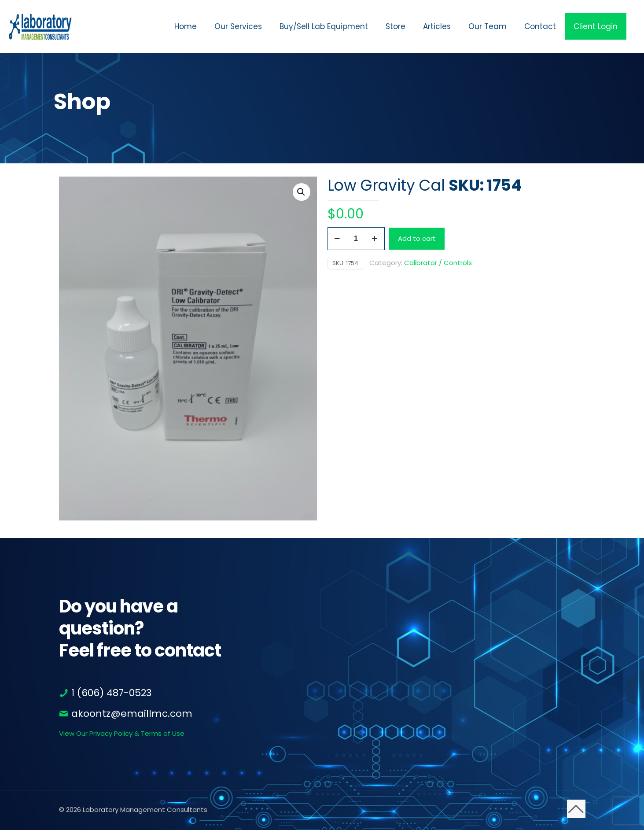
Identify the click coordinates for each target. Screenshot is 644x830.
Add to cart (417, 238)
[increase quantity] (375, 239)
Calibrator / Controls (438, 263)
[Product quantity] (356, 239)
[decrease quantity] (337, 239)
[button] (302, 192)
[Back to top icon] (576, 809)
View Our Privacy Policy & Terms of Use (122, 733)
